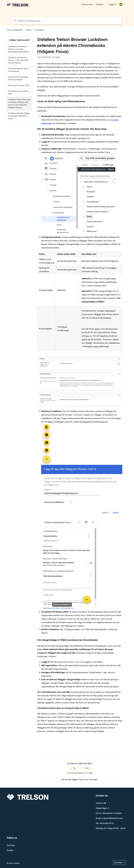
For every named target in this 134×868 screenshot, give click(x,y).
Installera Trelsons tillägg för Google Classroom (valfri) (19, 116)
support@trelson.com (112, 818)
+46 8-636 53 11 (106, 823)
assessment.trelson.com (68, 662)
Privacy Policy (13, 863)
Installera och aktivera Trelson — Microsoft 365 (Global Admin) (18, 60)
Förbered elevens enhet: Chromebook (18, 70)
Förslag (99, 4)
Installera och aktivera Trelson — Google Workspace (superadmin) (19, 49)
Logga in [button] (112, 4)
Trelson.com (87, 4)
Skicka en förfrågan (89, 780)
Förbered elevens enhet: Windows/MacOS (18, 78)
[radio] (73, 768)
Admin (29, 30)
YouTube (11, 845)
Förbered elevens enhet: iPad (18, 92)
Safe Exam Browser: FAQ (19, 85)
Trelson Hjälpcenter (15, 30)
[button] (122, 4)
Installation (39, 30)
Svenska (118, 862)
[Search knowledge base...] (67, 21)
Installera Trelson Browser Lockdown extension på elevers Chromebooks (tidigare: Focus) (19, 103)
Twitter (10, 850)
